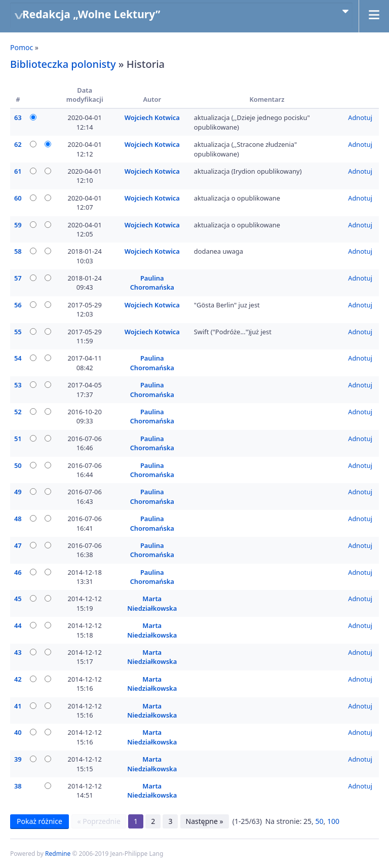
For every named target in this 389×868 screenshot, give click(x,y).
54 (18, 358)
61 (18, 171)
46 (18, 572)
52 (18, 412)
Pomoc (22, 47)
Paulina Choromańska (152, 283)
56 (18, 305)
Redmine (58, 854)
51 (18, 439)
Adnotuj (360, 117)
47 (18, 545)
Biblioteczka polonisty (63, 64)
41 (18, 706)
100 (333, 821)
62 (18, 144)
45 (18, 599)
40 (18, 732)
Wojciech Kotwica (152, 117)
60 (18, 198)
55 (18, 332)
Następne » (205, 821)
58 (18, 251)
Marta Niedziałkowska (152, 603)
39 (18, 759)
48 (18, 519)
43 (18, 652)
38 (18, 786)
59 (18, 225)
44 (18, 625)
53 (18, 385)
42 (18, 679)
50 (18, 465)
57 (18, 278)
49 (18, 492)
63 (18, 117)
